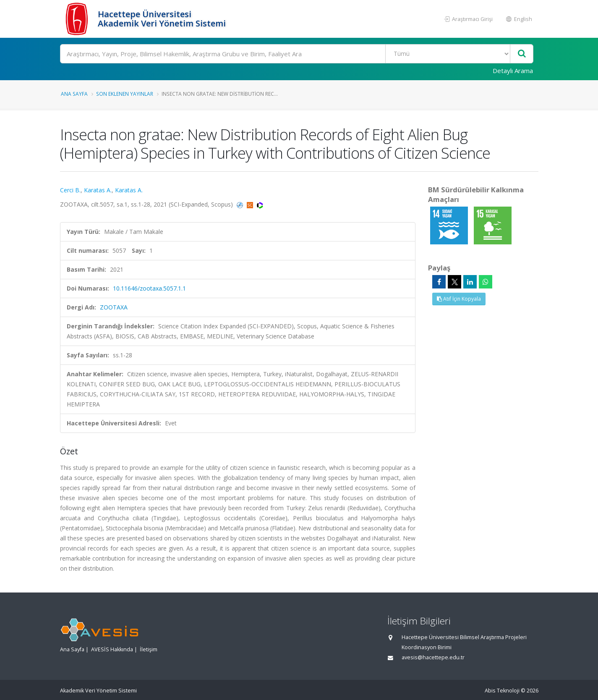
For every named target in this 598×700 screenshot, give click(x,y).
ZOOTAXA (114, 307)
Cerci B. (70, 190)
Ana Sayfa (74, 94)
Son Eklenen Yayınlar (125, 94)
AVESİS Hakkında (112, 649)
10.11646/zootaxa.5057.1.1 (149, 288)
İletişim (149, 649)
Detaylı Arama (513, 71)
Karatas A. (98, 190)
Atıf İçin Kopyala (459, 299)
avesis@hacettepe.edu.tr (433, 657)
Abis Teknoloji (502, 691)
